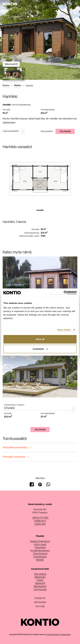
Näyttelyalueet (40, 586)
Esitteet (40, 580)
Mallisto (18, 85)
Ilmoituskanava (40, 557)
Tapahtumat (40, 583)
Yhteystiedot (40, 547)
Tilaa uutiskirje (40, 574)
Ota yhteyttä (65, 131)
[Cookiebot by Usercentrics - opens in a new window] (64, 293)
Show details (64, 330)
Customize (40, 349)
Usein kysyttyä (40, 589)
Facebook (40, 598)
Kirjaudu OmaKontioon (40, 541)
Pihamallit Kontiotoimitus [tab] (17, 448)
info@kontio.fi (40, 521)
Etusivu (6, 85)
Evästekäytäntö (65, 634)
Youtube (40, 606)
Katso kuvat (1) (11, 64)
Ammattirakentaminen (40, 551)
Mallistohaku (40, 577)
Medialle (40, 560)
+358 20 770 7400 (40, 518)
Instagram (40, 602)
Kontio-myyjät (40, 544)
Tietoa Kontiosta (40, 554)
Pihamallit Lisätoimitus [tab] (16, 457)
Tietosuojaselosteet (53, 634)
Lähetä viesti (40, 524)
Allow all (40, 339)
